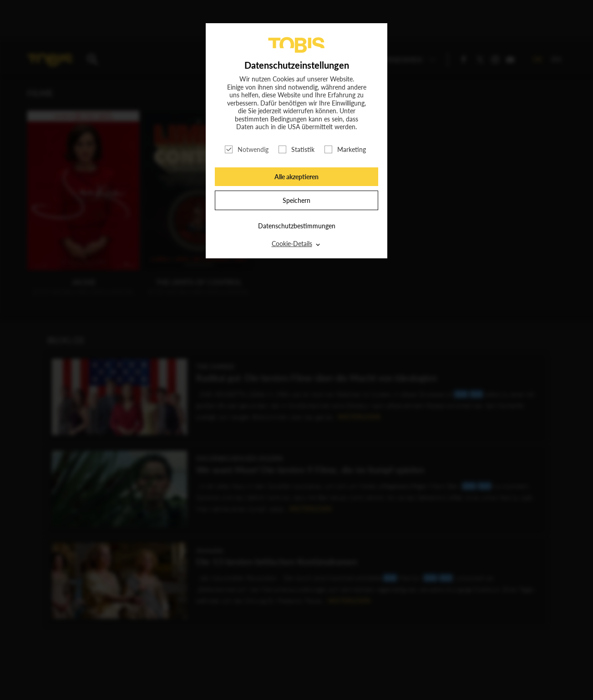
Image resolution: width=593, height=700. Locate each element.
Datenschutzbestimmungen (297, 226)
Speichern (296, 200)
